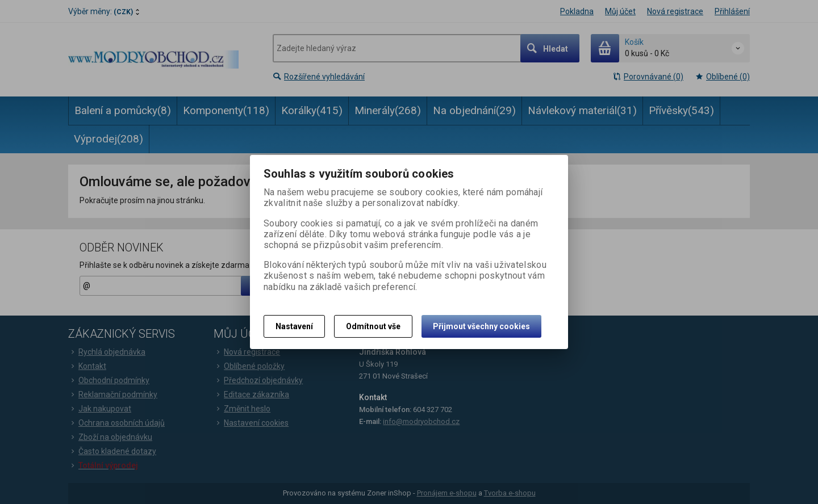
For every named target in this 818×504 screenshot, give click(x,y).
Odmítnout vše (373, 326)
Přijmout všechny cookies (481, 326)
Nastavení (294, 326)
